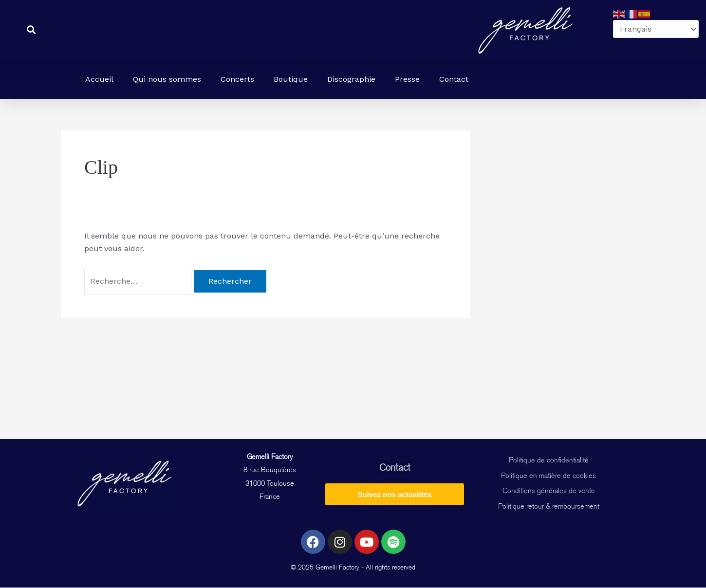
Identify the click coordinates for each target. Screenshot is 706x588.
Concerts (237, 79)
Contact (454, 79)
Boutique (291, 79)
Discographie (351, 79)
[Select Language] (656, 29)
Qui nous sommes (167, 79)
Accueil (99, 79)
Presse (407, 79)
